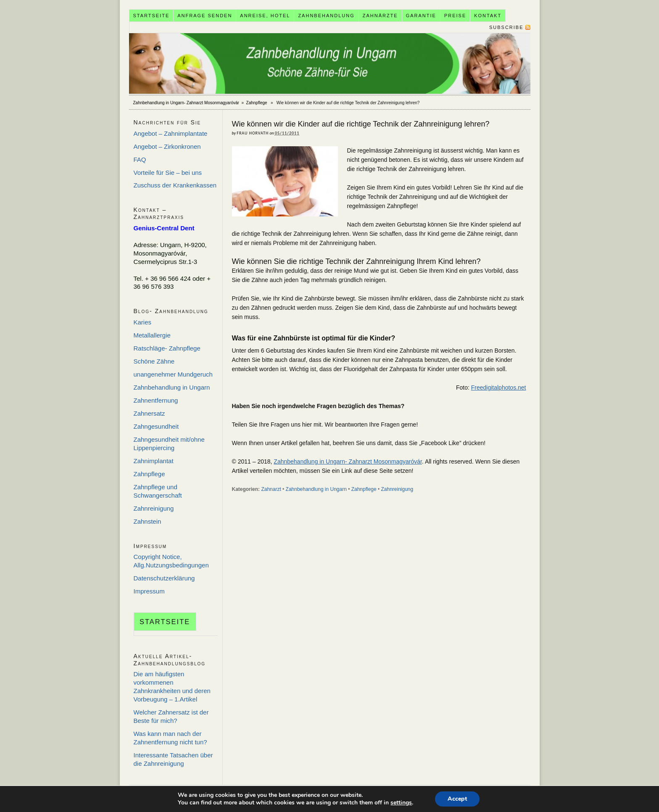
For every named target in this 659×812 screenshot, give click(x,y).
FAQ (140, 159)
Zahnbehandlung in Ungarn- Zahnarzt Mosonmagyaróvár (330, 63)
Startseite (151, 16)
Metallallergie (152, 335)
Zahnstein (148, 521)
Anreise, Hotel (265, 16)
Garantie (421, 16)
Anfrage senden (205, 16)
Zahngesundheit (156, 426)
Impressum (149, 591)
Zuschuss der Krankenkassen (175, 185)
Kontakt (488, 16)
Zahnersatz (149, 413)
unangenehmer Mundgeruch (173, 374)
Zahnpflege (257, 103)
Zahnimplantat (154, 461)
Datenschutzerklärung (164, 578)
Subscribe (506, 27)
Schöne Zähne (154, 361)
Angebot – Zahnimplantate (171, 133)
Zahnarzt (271, 489)
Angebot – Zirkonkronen (167, 146)
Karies (143, 322)
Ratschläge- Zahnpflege (167, 348)
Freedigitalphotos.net (499, 388)
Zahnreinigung (397, 489)
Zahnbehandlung (326, 16)
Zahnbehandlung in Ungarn (316, 489)
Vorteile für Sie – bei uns (168, 173)
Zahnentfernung (156, 400)
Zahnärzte (380, 16)
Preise (455, 16)
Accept (457, 799)
